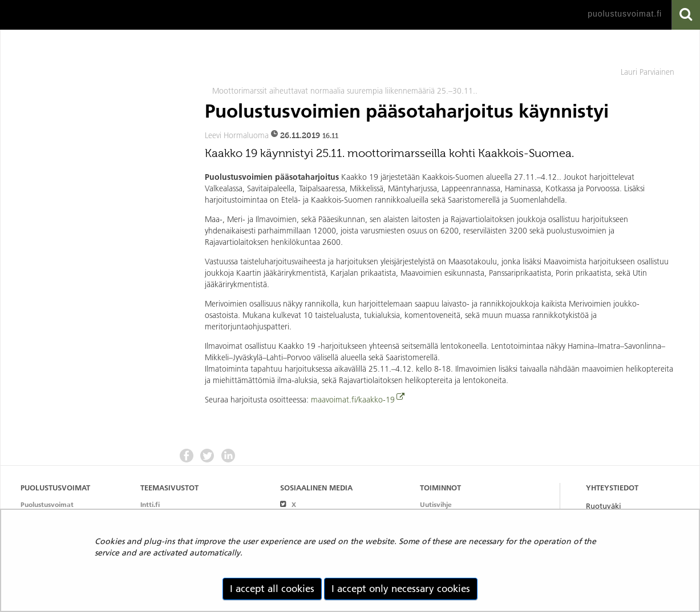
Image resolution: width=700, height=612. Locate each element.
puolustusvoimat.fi (625, 14)
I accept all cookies (272, 589)
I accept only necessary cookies (401, 589)
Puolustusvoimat (47, 504)
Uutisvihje (436, 504)
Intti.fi (150, 504)
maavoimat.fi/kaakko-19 (353, 400)
